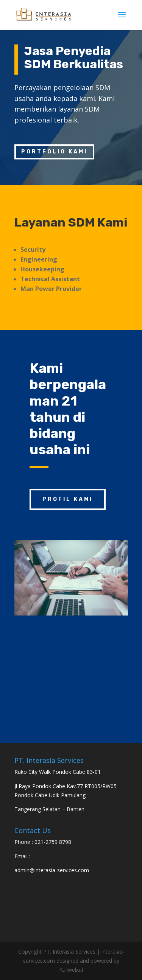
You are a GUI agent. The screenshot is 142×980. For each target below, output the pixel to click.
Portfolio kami (54, 152)
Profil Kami (68, 499)
